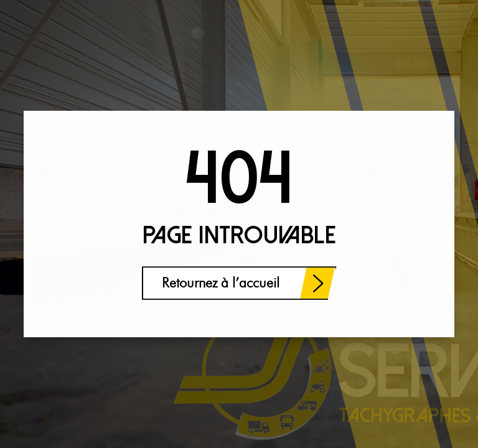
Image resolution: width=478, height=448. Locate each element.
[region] (162, 350)
